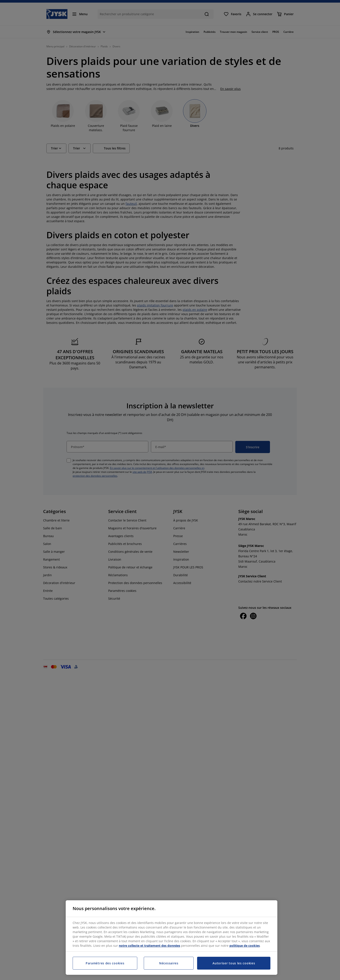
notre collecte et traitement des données (150, 946)
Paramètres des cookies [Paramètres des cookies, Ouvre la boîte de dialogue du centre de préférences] (105, 963)
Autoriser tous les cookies (234, 963)
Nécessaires (169, 963)
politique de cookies (245, 946)
